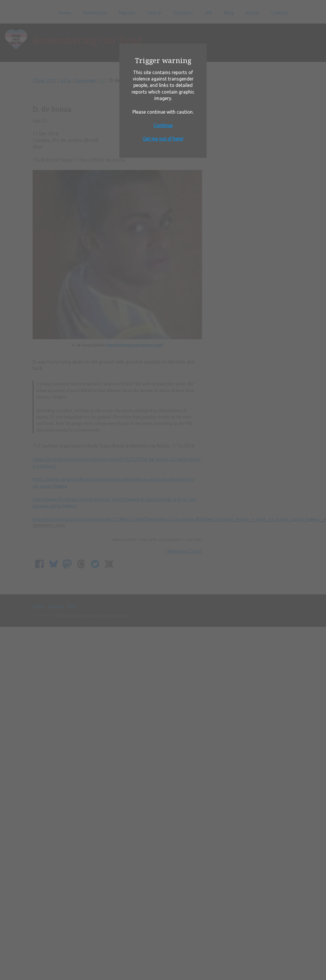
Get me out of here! (163, 139)
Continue (163, 125)
